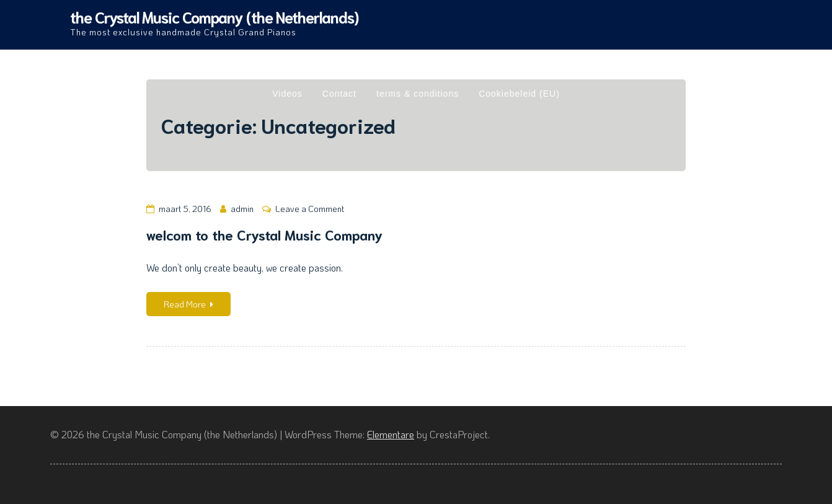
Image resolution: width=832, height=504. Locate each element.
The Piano (340, 64)
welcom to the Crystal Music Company (264, 234)
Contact (339, 94)
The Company (267, 64)
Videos (287, 94)
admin (242, 209)
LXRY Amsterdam (638, 64)
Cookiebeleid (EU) (519, 94)
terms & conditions (418, 94)
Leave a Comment (310, 209)
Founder (715, 64)
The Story (558, 64)
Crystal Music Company (157, 64)
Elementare (391, 434)
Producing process (475, 64)
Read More (188, 304)
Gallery (398, 64)
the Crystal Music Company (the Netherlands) (214, 16)
